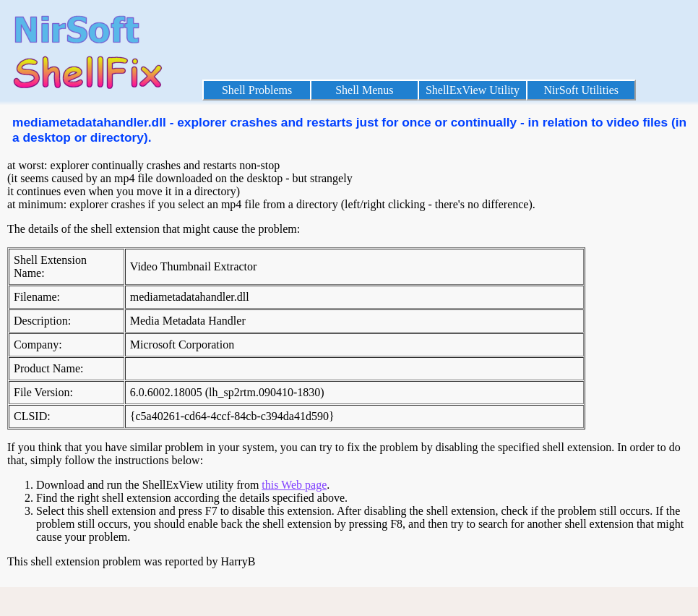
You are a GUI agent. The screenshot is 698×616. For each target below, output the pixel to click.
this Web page (294, 485)
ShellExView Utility (473, 90)
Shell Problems (257, 90)
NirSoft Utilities (581, 90)
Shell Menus (364, 90)
